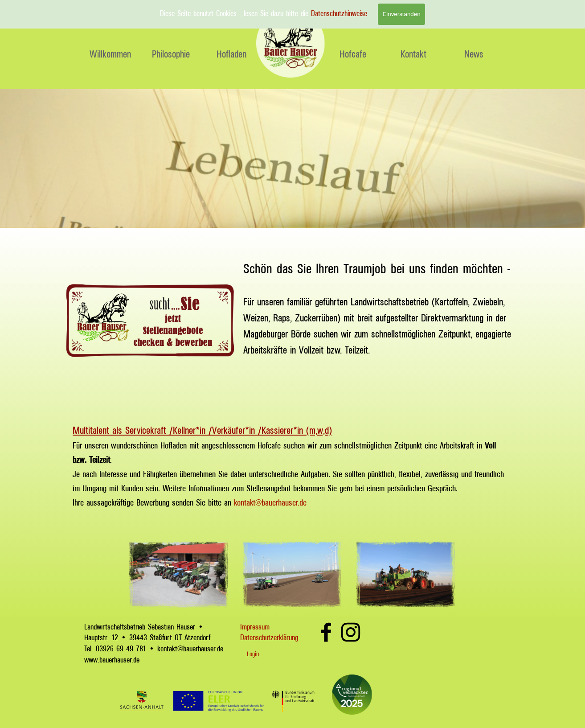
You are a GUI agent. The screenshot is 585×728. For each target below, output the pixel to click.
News (474, 54)
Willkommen (110, 54)
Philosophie (171, 54)
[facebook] (326, 632)
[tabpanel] (378, 321)
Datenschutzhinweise (339, 13)
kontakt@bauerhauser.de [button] (270, 502)
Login (253, 654)
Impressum (255, 627)
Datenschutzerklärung (269, 638)
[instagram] (351, 632)
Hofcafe (353, 54)
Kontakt (413, 54)
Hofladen (231, 54)
